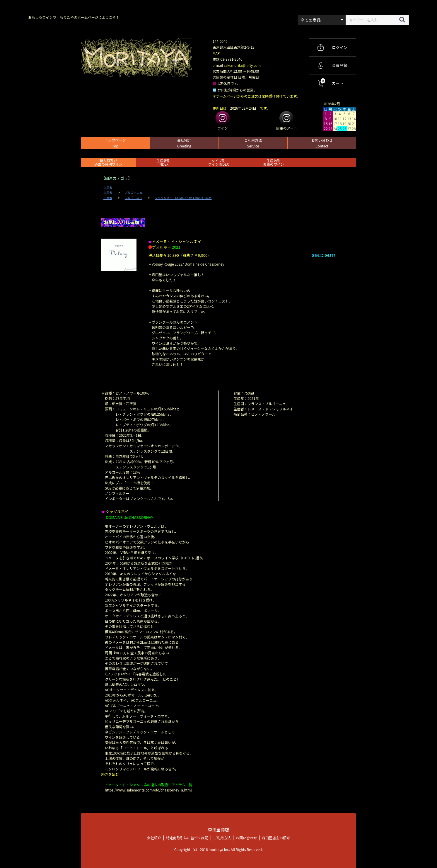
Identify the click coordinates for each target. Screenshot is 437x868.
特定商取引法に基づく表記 (187, 838)
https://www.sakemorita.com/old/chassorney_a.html (148, 790)
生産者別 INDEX (163, 162)
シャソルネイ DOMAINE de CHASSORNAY (183, 198)
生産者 (108, 188)
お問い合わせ (322, 143)
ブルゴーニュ (134, 193)
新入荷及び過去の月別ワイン (108, 162)
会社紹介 (184, 143)
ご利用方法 (253, 143)
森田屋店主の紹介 (276, 838)
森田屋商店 (218, 829)
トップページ (115, 143)
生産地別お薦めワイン (274, 162)
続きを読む (110, 774)
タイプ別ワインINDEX (218, 162)
